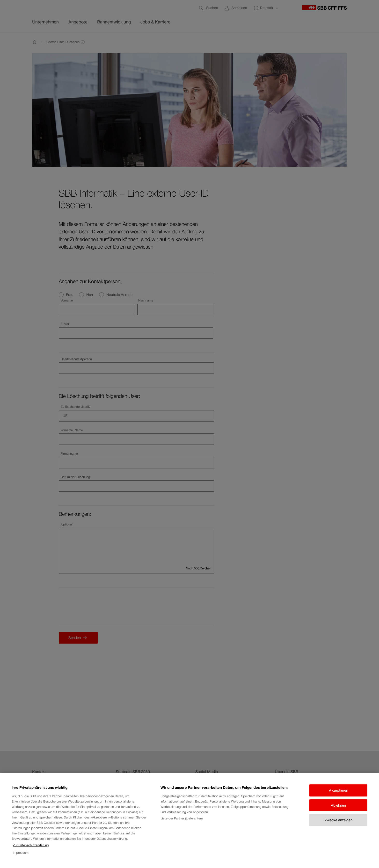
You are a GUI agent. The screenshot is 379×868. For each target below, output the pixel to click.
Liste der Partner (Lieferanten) (182, 818)
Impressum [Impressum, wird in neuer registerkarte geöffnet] (21, 853)
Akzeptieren (339, 790)
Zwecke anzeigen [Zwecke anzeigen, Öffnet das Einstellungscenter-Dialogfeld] (339, 820)
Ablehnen (338, 805)
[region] (189, 820)
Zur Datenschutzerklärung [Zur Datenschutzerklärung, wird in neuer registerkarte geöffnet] (31, 845)
